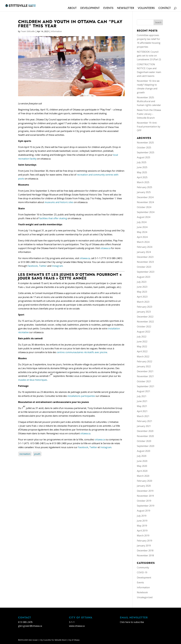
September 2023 (146, 272)
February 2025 (145, 187)
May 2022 (142, 346)
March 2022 (143, 357)
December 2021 (145, 371)
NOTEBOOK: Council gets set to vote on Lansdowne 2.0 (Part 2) (149, 56)
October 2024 (144, 207)
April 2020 (142, 471)
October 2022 (144, 327)
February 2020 (145, 481)
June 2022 (142, 342)
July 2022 (142, 337)
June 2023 (142, 287)
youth (37, 454)
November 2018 (145, 555)
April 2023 (142, 297)
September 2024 (146, 212)
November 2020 (145, 436)
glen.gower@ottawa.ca (30, 626)
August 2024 (144, 217)
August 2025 (144, 157)
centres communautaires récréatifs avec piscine (82, 352)
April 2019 (142, 531)
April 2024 (142, 237)
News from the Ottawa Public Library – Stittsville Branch (149, 114)
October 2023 (144, 267)
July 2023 (142, 282)
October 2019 (144, 501)
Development (90, 8)
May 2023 (142, 292)
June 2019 (142, 521)
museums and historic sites (59, 202)
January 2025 (144, 192)
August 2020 (144, 451)
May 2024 (142, 232)
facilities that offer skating (53, 218)
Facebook (33, 266)
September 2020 (146, 446)
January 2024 (144, 252)
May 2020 (142, 466)
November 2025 (145, 143)
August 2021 (144, 391)
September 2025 (146, 152)
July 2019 (142, 516)
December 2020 (145, 431)
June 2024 (142, 227)
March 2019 (143, 536)
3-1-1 (72, 622)
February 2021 (145, 421)
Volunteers (146, 8)
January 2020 (144, 486)
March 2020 (143, 476)
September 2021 (146, 386)
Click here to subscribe (132, 622)
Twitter (43, 266)
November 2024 (145, 202)
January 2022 (144, 366)
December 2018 (145, 551)
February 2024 (145, 247)
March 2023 (143, 302)
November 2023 (145, 262)
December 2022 (145, 317)
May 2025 (142, 172)
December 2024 (145, 197)
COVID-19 (142, 572)
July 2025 (142, 162)
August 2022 (144, 332)
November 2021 (145, 376)
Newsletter (126, 8)
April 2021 (142, 411)
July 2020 (142, 456)
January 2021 (144, 426)
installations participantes (81, 396)
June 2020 (142, 461)
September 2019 (146, 506)
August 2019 (144, 511)
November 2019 (145, 496)
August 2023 (144, 277)
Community (143, 567)
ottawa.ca (105, 248)
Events (108, 8)
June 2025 (142, 167)
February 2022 (145, 361)
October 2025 (144, 147)
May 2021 (142, 406)
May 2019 (142, 526)
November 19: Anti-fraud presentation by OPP (149, 127)
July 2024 (142, 222)
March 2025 (143, 182)
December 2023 (145, 257)
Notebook (142, 592)
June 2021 (142, 401)
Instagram (57, 266)
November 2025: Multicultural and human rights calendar (149, 101)
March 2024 (143, 242)
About (72, 8)
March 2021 (143, 416)
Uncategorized (145, 597)
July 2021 (142, 396)
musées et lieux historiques (33, 380)
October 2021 (144, 381)
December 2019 (145, 491)
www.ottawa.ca (77, 626)
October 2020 (144, 441)
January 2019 (144, 546)
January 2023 (144, 312)
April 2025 (142, 177)
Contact (165, 8)
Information (56, 31)
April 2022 (142, 351)
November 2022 (145, 322)
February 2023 (145, 307)
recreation (25, 454)
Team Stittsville (28, 31)
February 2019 (145, 541)
